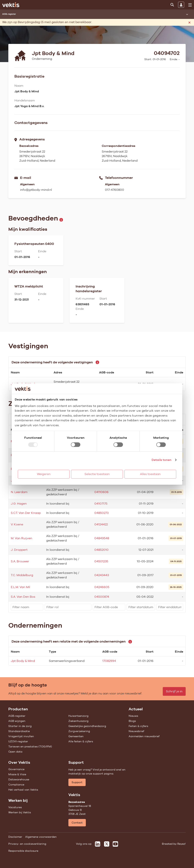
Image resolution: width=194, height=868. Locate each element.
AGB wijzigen (17, 721)
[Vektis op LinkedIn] (98, 844)
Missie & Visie (17, 774)
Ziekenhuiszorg (78, 721)
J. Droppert (19, 550)
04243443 (102, 575)
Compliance (16, 785)
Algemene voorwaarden (41, 837)
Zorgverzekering (79, 731)
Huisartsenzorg (78, 716)
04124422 (101, 524)
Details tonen (162, 460)
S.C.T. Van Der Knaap (26, 513)
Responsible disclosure (23, 851)
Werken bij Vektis (20, 812)
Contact (77, 823)
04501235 (101, 561)
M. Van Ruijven (22, 538)
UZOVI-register (18, 741)
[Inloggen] (181, 5)
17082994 (109, 661)
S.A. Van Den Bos (23, 597)
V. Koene (17, 524)
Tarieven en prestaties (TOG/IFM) (30, 746)
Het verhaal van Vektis (23, 790)
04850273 (101, 513)
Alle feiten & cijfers (81, 741)
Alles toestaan (150, 474)
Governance (16, 769)
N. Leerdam (19, 492)
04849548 (102, 538)
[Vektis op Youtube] (115, 844)
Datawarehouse (19, 779)
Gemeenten (76, 736)
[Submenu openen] (187, 14)
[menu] (190, 5)
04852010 (101, 550)
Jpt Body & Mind (23, 661)
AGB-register (17, 716)
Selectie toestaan (97, 474)
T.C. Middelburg (22, 575)
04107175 (101, 504)
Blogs (132, 721)
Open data (15, 752)
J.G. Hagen (19, 504)
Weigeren (44, 474)
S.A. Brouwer (20, 561)
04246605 (102, 587)
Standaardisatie (19, 731)
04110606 (101, 492)
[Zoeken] (172, 5)
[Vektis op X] (107, 844)
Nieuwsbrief (136, 731)
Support (77, 782)
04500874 (102, 597)
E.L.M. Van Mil (20, 587)
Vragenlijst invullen (21, 736)
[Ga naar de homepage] (11, 5)
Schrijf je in (174, 691)
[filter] (27, 607)
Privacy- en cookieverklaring (27, 844)
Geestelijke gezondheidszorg (87, 726)
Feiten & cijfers (138, 726)
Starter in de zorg (20, 726)
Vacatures (15, 807)
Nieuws (133, 716)
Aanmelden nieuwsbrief (144, 736)
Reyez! (181, 844)
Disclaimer (15, 837)
